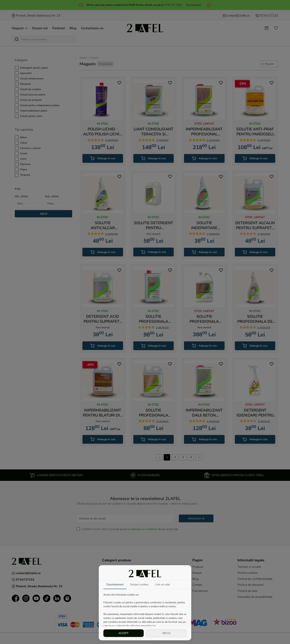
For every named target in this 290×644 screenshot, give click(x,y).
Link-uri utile (163, 584)
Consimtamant (115, 584)
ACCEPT (124, 633)
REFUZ (166, 633)
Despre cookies (139, 584)
